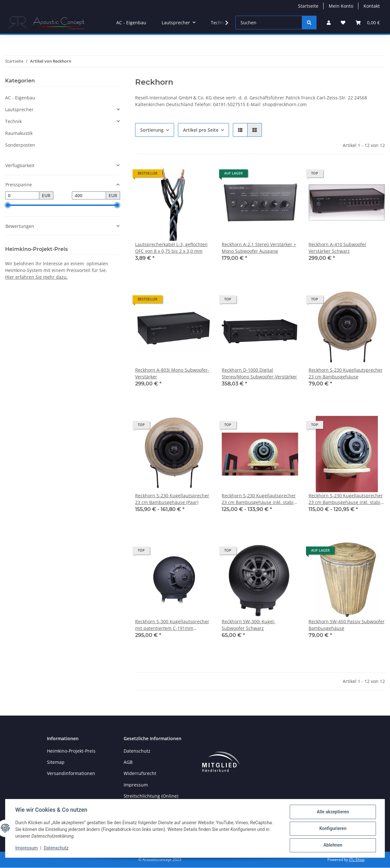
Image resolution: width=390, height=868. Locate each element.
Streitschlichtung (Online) (151, 796)
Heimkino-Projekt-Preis (71, 751)
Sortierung (152, 130)
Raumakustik (19, 133)
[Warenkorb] (368, 23)
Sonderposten (20, 145)
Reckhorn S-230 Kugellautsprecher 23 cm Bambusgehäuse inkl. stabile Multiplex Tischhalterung (260, 499)
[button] (329, 23)
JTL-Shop (357, 860)
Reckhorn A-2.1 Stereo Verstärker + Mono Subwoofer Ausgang (259, 248)
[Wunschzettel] (343, 23)
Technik (13, 121)
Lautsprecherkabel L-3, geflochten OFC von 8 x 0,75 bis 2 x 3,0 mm (171, 248)
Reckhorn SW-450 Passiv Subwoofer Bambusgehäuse (347, 625)
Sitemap (56, 762)
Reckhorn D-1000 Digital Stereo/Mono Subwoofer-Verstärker (259, 373)
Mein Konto (341, 6)
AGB (128, 762)
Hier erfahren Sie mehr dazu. (36, 277)
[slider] (8, 205)
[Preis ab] (22, 196)
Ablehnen (332, 845)
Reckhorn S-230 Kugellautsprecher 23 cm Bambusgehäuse (346, 373)
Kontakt (372, 6)
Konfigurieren (332, 829)
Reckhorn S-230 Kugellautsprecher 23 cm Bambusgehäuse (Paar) (172, 499)
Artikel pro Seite (201, 130)
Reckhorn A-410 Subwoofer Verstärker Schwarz (337, 248)
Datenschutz (57, 848)
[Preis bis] (89, 196)
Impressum (27, 848)
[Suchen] (269, 23)
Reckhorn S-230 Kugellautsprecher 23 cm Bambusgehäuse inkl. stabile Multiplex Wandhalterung (346, 499)
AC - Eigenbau (20, 98)
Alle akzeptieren (332, 812)
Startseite (308, 6)
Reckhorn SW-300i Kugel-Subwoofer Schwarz (249, 625)
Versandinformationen (71, 773)
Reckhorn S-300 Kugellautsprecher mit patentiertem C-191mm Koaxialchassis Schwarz (172, 625)
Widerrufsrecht (140, 773)
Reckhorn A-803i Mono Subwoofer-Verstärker (172, 373)
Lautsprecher (19, 109)
